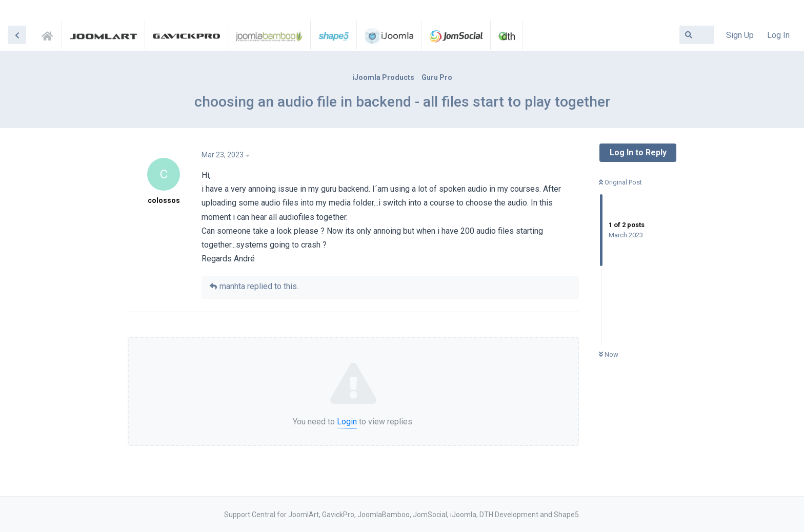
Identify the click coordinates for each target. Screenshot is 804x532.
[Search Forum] (697, 35)
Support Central (50, 34)
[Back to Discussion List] (17, 35)
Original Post (620, 182)
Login (347, 422)
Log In (778, 35)
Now (609, 354)
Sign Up (740, 35)
